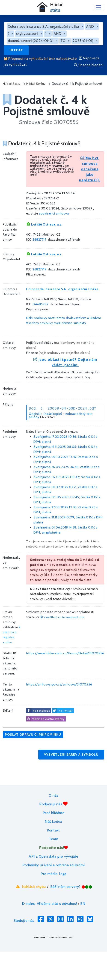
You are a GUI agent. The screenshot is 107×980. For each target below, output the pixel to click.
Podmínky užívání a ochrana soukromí (54, 865)
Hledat (16, 50)
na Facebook (42, 711)
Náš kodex (53, 822)
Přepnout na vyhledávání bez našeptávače (40, 59)
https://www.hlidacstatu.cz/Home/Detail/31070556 (65, 653)
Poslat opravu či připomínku (33, 735)
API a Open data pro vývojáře (53, 856)
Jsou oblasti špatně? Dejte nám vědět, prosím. (65, 362)
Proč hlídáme (53, 813)
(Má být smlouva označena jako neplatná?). (90, 169)
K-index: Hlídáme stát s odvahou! (49, 904)
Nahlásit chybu (30, 886)
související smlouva (54, 213)
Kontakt (53, 830)
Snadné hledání (89, 65)
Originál (35, 414)
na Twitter (65, 711)
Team (53, 839)
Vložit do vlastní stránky (45, 719)
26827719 (39, 239)
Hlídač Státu (12, 84)
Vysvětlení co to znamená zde (62, 617)
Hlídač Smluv (36, 84)
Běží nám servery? (71, 887)
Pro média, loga (53, 874)
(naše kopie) (53, 414)
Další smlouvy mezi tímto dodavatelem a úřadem (64, 318)
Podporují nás (53, 804)
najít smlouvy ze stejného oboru (65, 353)
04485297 (40, 304)
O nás (53, 795)
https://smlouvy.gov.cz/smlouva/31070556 (59, 684)
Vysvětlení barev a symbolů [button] (71, 754)
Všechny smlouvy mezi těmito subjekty (56, 323)
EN (83, 904)
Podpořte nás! (53, 848)
